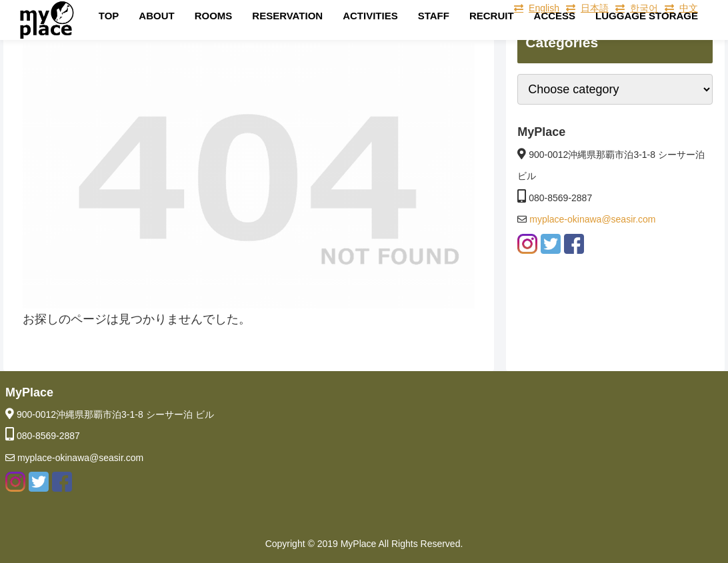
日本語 (595, 8)
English (544, 8)
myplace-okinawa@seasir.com (591, 219)
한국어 (644, 8)
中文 (689, 8)
